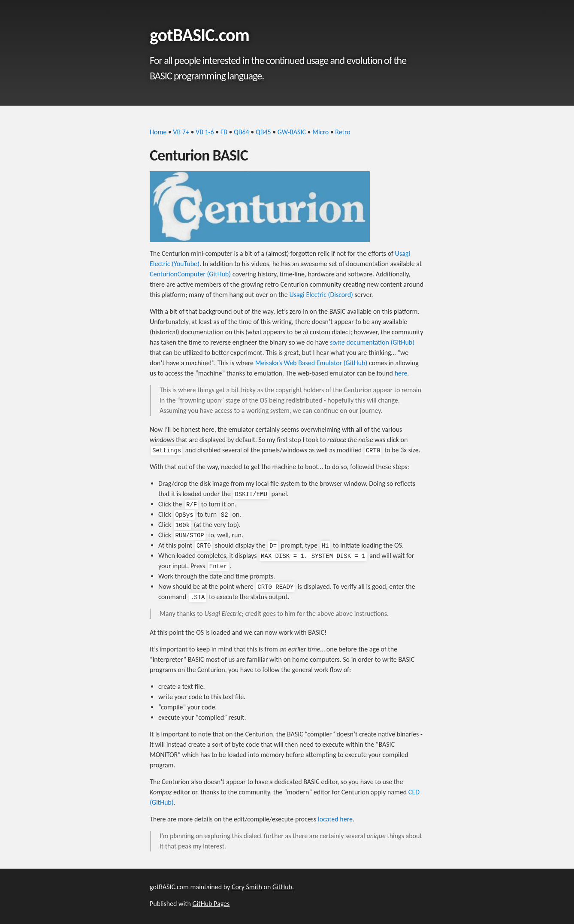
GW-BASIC (292, 132)
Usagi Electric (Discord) (321, 295)
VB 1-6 (205, 132)
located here (335, 819)
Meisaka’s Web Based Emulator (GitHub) (311, 363)
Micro (320, 132)
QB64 (242, 132)
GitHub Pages (211, 904)
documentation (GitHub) (372, 342)
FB (224, 132)
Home (158, 132)
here (401, 373)
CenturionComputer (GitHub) (190, 274)
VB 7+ (181, 132)
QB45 (263, 132)
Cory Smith (247, 887)
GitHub (282, 887)
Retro (343, 132)
